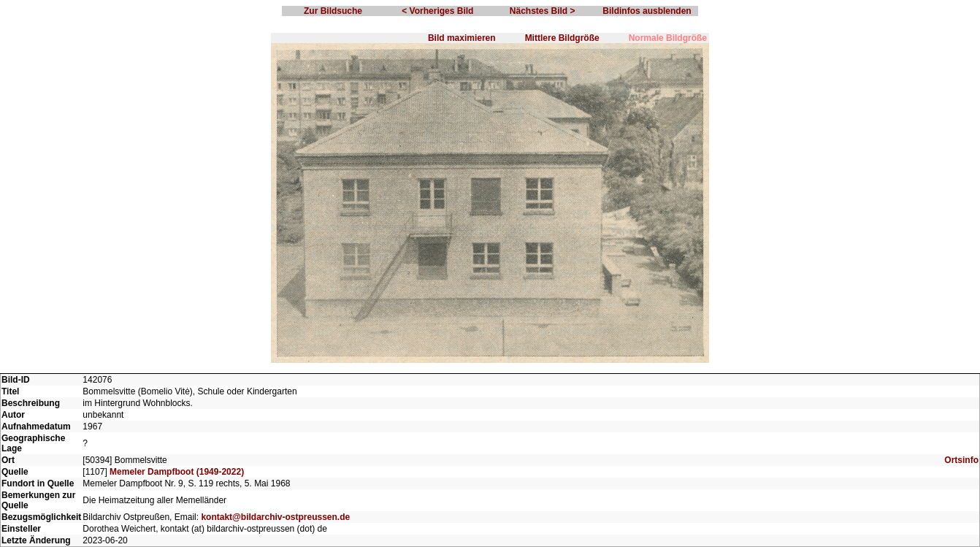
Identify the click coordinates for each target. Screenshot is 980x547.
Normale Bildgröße (668, 38)
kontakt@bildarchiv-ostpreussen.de (275, 517)
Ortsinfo (961, 460)
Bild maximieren (462, 38)
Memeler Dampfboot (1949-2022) (177, 472)
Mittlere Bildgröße (562, 38)
